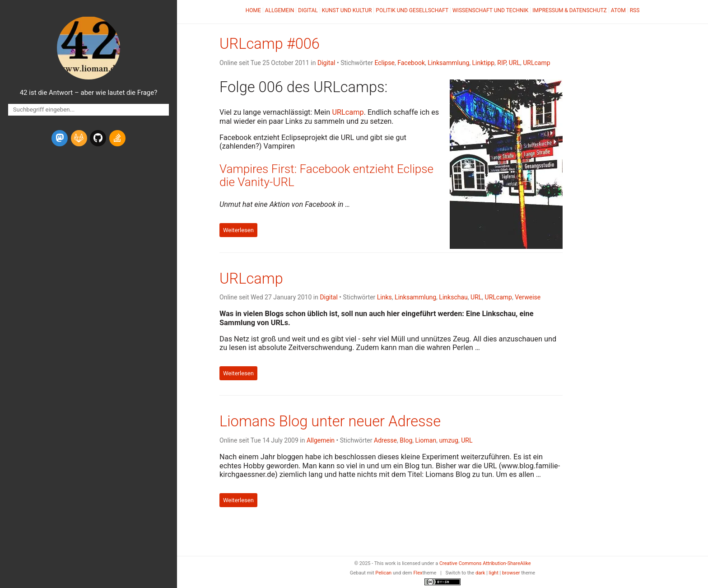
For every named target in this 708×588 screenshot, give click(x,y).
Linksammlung (448, 63)
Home (253, 10)
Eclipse (384, 63)
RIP (501, 63)
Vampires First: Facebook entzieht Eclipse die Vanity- (326, 175)
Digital (308, 10)
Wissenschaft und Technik (490, 10)
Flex (418, 573)
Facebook (411, 63)
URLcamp (536, 63)
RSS (635, 10)
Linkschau (453, 297)
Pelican (383, 573)
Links (384, 297)
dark (480, 573)
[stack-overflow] (117, 138)
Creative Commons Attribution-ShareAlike (485, 563)
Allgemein (280, 10)
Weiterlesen (238, 230)
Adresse (385, 440)
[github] (98, 138)
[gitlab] (79, 138)
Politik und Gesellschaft (412, 10)
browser (511, 573)
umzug (449, 440)
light (494, 573)
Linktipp (484, 63)
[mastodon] (60, 138)
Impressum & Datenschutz (569, 10)
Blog (406, 440)
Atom (618, 10)
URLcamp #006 (270, 44)
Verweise (528, 297)
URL (515, 63)
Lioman (426, 440)
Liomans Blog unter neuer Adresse (330, 421)
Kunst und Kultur (347, 10)
